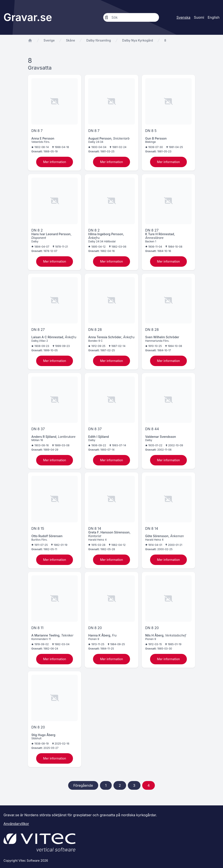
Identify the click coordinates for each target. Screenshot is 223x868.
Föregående (83, 785)
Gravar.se (28, 17)
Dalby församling (99, 40)
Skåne (70, 40)
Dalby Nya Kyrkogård (138, 40)
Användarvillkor (16, 824)
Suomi (199, 17)
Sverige (49, 40)
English (214, 17)
